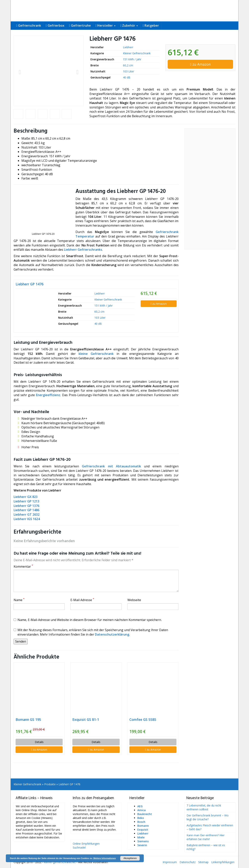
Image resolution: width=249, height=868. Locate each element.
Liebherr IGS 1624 (27, 519)
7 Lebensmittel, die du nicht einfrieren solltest (204, 807)
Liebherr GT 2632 (27, 514)
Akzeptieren (130, 858)
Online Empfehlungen (86, 844)
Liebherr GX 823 (26, 497)
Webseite (134, 600)
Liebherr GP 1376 (26, 506)
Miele (141, 837)
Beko (141, 818)
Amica (142, 810)
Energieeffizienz (48, 395)
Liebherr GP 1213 (26, 501)
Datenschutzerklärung (112, 634)
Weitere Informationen (104, 858)
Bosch (141, 822)
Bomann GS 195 (28, 719)
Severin (142, 845)
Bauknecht (145, 814)
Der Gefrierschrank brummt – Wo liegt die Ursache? (208, 817)
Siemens (143, 841)
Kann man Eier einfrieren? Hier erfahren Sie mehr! (206, 837)
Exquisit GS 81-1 (86, 719)
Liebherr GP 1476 (29, 284)
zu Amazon (200, 64)
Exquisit (143, 830)
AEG (140, 806)
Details (39, 742)
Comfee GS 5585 (143, 719)
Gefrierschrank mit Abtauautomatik (111, 466)
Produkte (50, 784)
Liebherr (128, 47)
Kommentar (23, 566)
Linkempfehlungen (223, 862)
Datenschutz (188, 862)
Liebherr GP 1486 (26, 510)
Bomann (143, 826)
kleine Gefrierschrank (96, 354)
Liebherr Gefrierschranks (83, 250)
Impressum (170, 862)
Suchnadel (79, 847)
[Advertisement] (210, 189)
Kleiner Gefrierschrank (137, 53)
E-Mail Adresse (82, 600)
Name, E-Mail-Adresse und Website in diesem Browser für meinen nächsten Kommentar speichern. (88, 620)
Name (19, 600)
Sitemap (203, 862)
